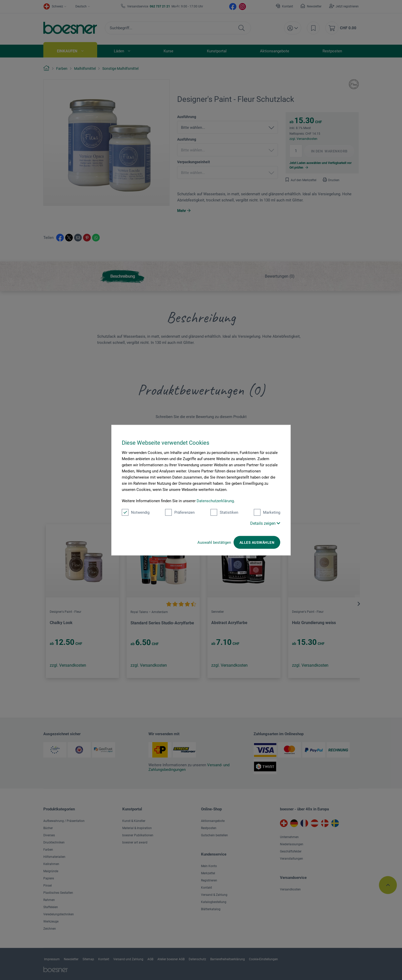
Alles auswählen (257, 542)
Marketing (267, 512)
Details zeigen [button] (265, 523)
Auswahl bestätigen (214, 542)
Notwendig (136, 512)
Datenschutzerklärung (215, 501)
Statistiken (224, 512)
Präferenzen (180, 512)
